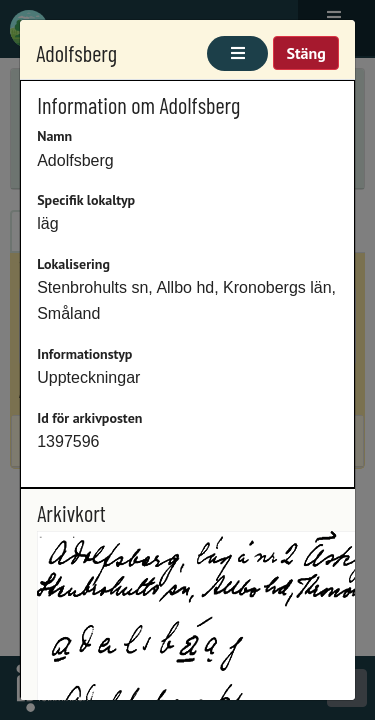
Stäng (305, 53)
